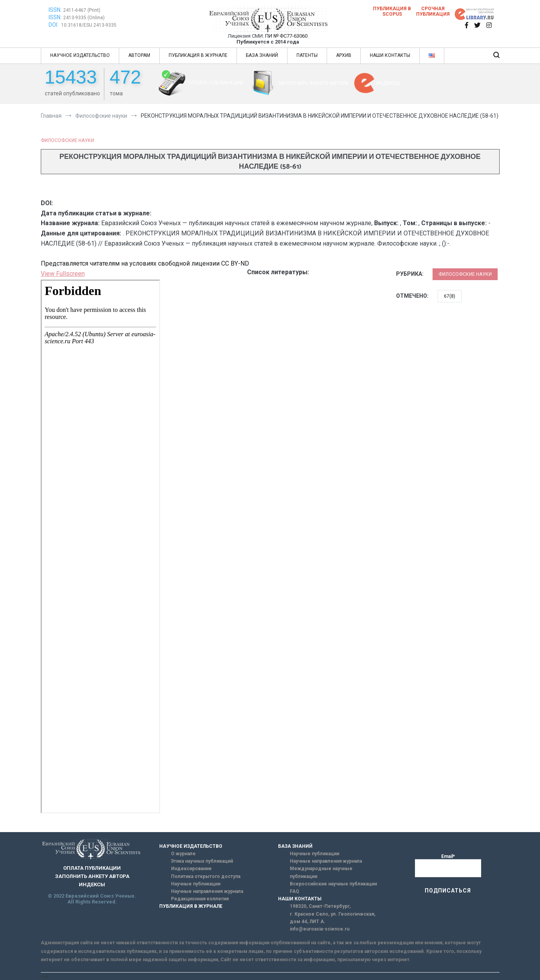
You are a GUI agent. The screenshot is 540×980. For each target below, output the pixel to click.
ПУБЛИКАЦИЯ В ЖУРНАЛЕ (198, 55)
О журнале (183, 854)
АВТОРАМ (139, 55)
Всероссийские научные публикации (333, 884)
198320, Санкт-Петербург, (320, 906)
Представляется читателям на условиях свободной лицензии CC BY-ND (145, 263)
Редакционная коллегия (200, 899)
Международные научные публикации (321, 872)
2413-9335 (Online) (84, 18)
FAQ (295, 891)
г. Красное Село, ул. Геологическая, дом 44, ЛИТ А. (333, 918)
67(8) (450, 296)
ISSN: (55, 10)
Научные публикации (196, 884)
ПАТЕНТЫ (307, 55)
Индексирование (191, 869)
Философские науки (67, 140)
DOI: (54, 25)
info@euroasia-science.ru (320, 929)
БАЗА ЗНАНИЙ (262, 55)
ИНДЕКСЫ (388, 83)
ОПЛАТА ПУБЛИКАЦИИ (216, 83)
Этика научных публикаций (202, 861)
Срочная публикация (433, 11)
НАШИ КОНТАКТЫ (390, 55)
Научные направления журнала (207, 891)
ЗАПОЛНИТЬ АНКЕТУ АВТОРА (313, 83)
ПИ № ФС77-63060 (286, 36)
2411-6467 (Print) (82, 10)
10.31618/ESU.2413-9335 (89, 25)
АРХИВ (344, 55)
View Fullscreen (63, 274)
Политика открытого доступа (206, 876)
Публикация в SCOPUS (392, 11)
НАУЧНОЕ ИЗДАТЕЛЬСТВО (80, 55)
